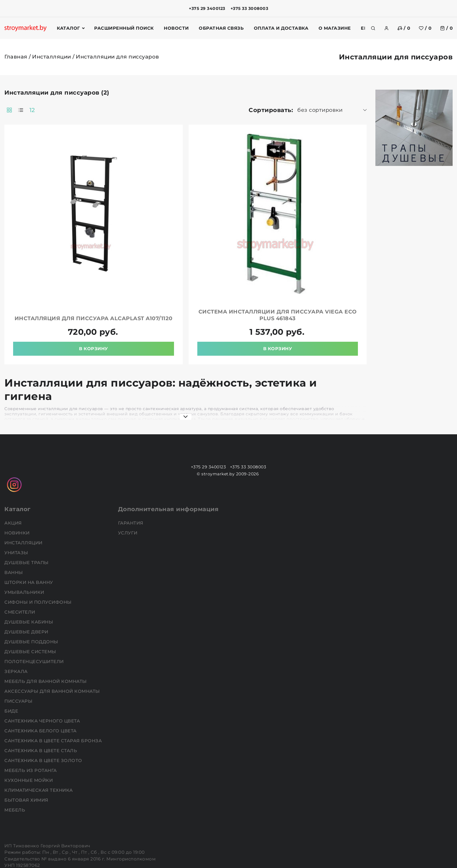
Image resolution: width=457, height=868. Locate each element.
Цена (13, 158)
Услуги (129, 490)
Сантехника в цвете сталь (41, 707)
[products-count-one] (107, 110)
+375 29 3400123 (207, 8)
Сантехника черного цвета (43, 678)
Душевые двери (27, 589)
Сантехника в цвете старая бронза (54, 698)
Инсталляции (52, 57)
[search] (373, 28)
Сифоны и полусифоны (39, 559)
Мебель (15, 767)
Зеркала (17, 628)
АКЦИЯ (14, 480)
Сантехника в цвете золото (44, 717)
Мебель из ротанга (31, 727)
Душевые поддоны (32, 599)
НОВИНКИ (18, 490)
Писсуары (19, 658)
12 (118, 110)
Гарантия (131, 480)
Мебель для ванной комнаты (46, 638)
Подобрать (23, 248)
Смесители (20, 569)
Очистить (63, 248)
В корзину (158, 305)
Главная (16, 57)
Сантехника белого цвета (41, 688)
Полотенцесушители (35, 618)
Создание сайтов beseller (426, 863)
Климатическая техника (39, 747)
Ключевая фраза (32, 114)
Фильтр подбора (31, 96)
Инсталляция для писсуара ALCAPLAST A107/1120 (158, 272)
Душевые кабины (29, 579)
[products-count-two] (95, 110)
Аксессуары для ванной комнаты (53, 648)
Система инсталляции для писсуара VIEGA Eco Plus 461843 (299, 272)
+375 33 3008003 (249, 8)
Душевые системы (31, 609)
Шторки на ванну (29, 539)
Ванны (14, 529)
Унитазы (17, 510)
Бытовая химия (27, 757)
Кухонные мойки (29, 737)
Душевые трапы (27, 519)
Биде (12, 668)
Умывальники (25, 549)
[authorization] (386, 28)
